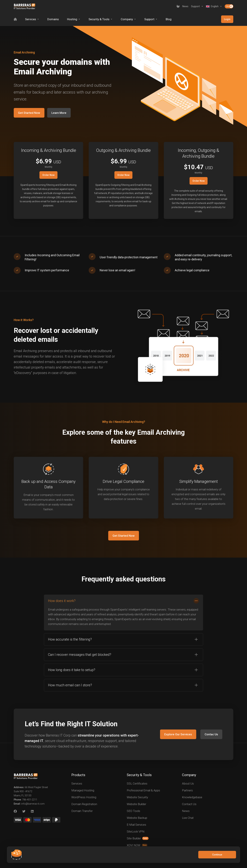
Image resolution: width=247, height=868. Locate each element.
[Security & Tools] (101, 19)
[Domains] (53, 19)
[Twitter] (24, 811)
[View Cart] (178, 6)
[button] (123, 613)
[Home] (15, 19)
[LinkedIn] (32, 811)
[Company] (128, 19)
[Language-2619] (214, 6)
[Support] (197, 6)
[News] (185, 6)
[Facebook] (15, 811)
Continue (217, 855)
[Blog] (169, 19)
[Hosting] (74, 19)
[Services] (32, 19)
